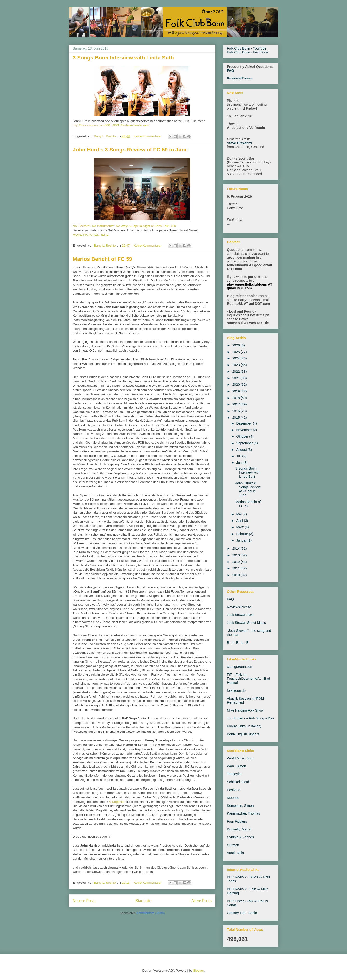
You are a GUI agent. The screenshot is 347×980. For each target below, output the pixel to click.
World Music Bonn (241, 758)
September (245, 443)
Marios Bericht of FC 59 (102, 259)
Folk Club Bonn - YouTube (247, 48)
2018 (237, 398)
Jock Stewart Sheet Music (246, 623)
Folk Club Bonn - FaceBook (248, 52)
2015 (237, 418)
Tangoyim (234, 774)
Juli (239, 456)
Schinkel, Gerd (238, 782)
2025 (237, 352)
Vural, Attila (235, 853)
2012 (237, 562)
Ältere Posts (201, 901)
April (240, 521)
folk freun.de (236, 691)
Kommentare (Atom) (151, 913)
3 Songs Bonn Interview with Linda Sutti (123, 58)
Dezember (244, 423)
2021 (237, 378)
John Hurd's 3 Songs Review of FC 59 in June (130, 150)
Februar (243, 534)
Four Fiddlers (237, 821)
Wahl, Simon (237, 766)
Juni (240, 463)
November (244, 430)
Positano (234, 790)
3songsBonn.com (240, 667)
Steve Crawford (239, 143)
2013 (237, 555)
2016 (237, 411)
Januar (242, 540)
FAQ (230, 71)
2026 (237, 345)
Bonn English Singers (243, 734)
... (228, 223)
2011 (237, 568)
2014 (237, 549)
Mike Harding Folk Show (245, 710)
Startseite (143, 901)
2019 (237, 391)
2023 (237, 365)
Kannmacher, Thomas (244, 813)
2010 (237, 575)
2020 (237, 385)
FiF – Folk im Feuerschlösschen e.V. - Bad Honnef (248, 679)
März (240, 527)
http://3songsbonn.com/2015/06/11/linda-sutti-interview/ (111, 125)
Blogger (199, 970)
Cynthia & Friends (240, 837)
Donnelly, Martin (239, 829)
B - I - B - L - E (238, 643)
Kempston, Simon (240, 806)
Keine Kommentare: (148, 136)
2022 (237, 372)
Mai (239, 514)
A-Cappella (117, 802)
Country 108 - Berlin (242, 913)
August (242, 450)
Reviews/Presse (240, 78)
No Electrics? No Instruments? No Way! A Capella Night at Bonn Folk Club (124, 226)
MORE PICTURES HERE (91, 235)
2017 (237, 404)
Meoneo (233, 798)
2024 (237, 358)
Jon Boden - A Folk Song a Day (250, 718)
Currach (233, 845)
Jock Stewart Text (240, 615)
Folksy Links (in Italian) (244, 726)
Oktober (243, 436)
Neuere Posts (84, 901)
